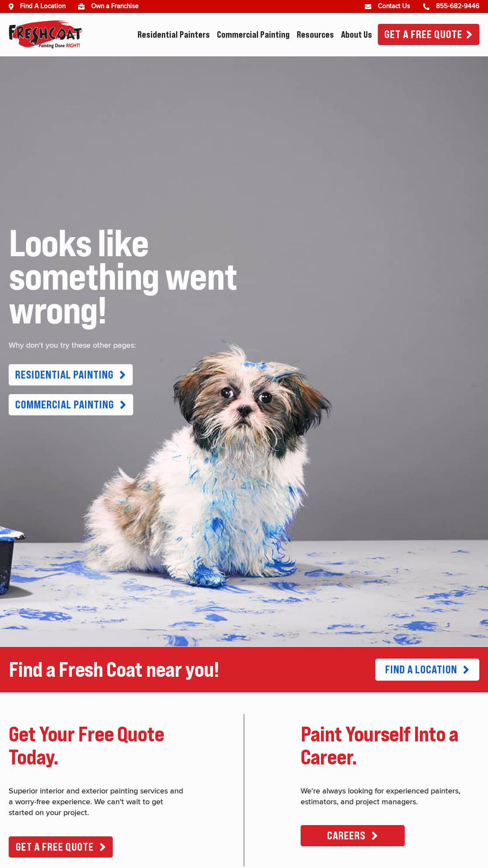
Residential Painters (174, 35)
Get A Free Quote (423, 34)
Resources (315, 35)
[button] (71, 375)
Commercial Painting (253, 35)
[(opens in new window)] (85, 7)
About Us (357, 35)
